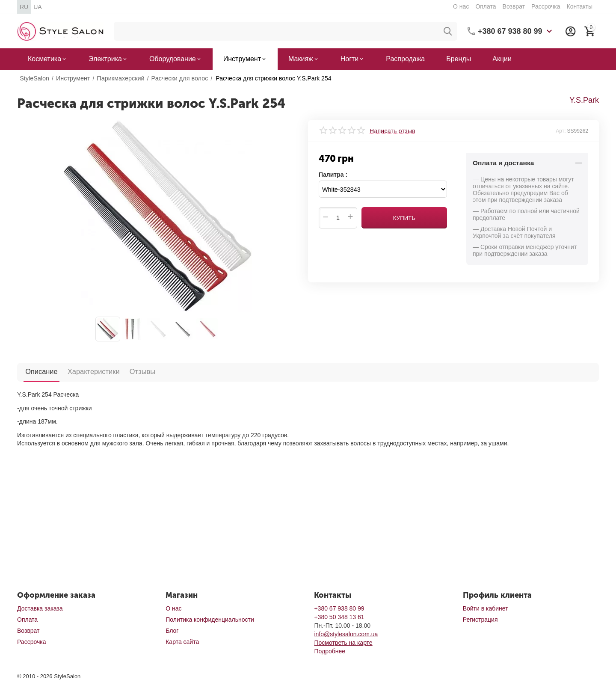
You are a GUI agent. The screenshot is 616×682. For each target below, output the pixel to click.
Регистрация (480, 620)
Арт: (561, 131)
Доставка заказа (40, 608)
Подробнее (330, 651)
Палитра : (333, 175)
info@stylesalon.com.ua (346, 634)
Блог (172, 631)
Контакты (579, 6)
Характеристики (87, 372)
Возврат (514, 6)
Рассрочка (546, 6)
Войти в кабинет (486, 608)
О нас (461, 6)
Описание (39, 372)
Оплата (486, 6)
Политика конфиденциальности (210, 620)
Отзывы (131, 372)
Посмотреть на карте (343, 643)
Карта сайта (182, 642)
